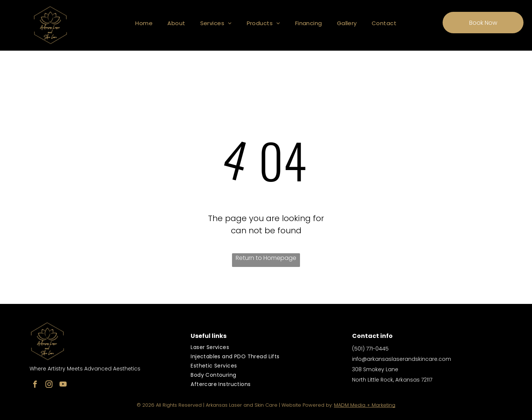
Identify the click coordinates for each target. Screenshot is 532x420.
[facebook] (35, 385)
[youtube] (63, 385)
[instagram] (49, 385)
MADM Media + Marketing (365, 405)
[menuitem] (144, 23)
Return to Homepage (266, 258)
